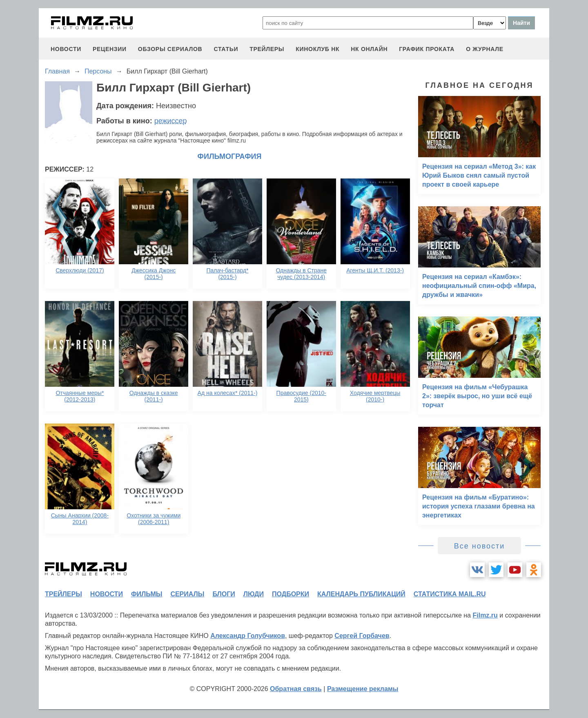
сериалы (187, 594)
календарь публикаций (361, 594)
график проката (427, 49)
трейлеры (267, 49)
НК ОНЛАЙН (369, 49)
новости (66, 49)
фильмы (147, 594)
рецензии (110, 49)
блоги (224, 594)
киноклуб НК (317, 49)
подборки (291, 594)
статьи (226, 49)
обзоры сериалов (170, 49)
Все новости (480, 546)
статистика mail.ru (450, 594)
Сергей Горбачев (362, 636)
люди (254, 594)
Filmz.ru (485, 615)
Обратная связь (296, 689)
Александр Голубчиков (248, 636)
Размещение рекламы (363, 689)
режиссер (171, 121)
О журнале (485, 49)
